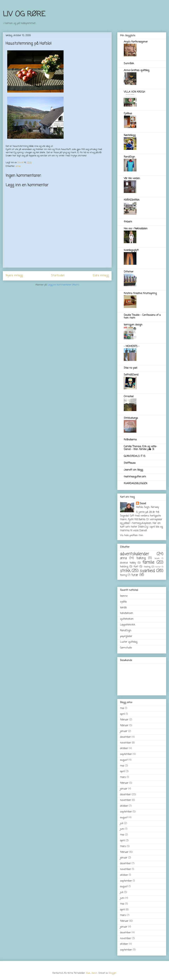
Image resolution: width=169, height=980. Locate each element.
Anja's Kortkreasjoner (136, 42)
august (124, 760)
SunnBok (129, 64)
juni (122, 829)
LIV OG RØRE (24, 14)
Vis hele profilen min (132, 536)
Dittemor (129, 272)
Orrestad (129, 397)
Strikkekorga (131, 418)
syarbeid (147, 571)
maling (147, 567)
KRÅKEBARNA (132, 200)
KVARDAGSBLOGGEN (135, 484)
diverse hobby (128, 563)
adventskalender (135, 554)
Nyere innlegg (14, 276)
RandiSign (129, 157)
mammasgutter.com (135, 477)
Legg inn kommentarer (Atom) (63, 285)
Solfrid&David (131, 375)
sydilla (123, 602)
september (126, 754)
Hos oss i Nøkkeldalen (136, 229)
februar (124, 720)
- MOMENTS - (132, 346)
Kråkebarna (130, 440)
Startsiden (58, 276)
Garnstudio (126, 648)
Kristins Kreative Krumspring (140, 293)
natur (158, 567)
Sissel (143, 504)
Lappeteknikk (128, 625)
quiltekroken (127, 619)
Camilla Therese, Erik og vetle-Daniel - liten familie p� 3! (140, 448)
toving (123, 575)
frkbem (128, 222)
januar (124, 731)
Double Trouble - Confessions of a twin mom (142, 317)
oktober (124, 749)
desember (125, 737)
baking (141, 558)
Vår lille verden (132, 179)
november (126, 743)
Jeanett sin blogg (133, 470)
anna (18, 166)
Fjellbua (128, 114)
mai (122, 708)
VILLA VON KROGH (134, 92)
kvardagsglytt (131, 250)
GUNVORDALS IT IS (135, 456)
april (122, 714)
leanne (124, 596)
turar (135, 575)
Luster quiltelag (129, 642)
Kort (136, 567)
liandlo (123, 608)
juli (122, 823)
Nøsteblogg (130, 135)
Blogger (113, 973)
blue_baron (92, 973)
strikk (125, 571)
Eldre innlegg (101, 276)
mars (123, 777)
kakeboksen (127, 613)
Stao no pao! (131, 368)
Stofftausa (130, 463)
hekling (124, 567)
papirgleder (126, 636)
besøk (157, 558)
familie (148, 562)
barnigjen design (133, 325)
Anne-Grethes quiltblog (137, 70)
